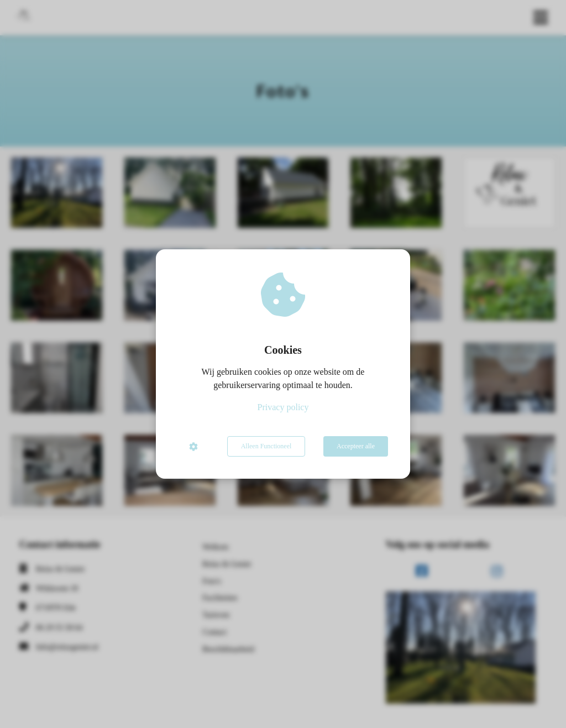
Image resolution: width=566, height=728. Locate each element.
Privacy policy (283, 407)
